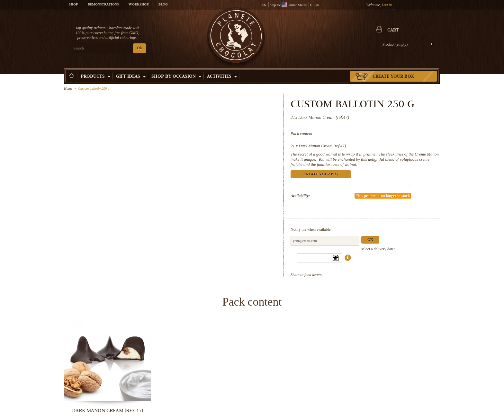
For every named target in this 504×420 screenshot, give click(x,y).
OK (140, 48)
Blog (163, 5)
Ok (370, 240)
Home (68, 88)
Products (95, 77)
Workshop (139, 5)
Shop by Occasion (176, 77)
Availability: (300, 196)
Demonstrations (103, 5)
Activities (222, 77)
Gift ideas (131, 77)
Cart (393, 31)
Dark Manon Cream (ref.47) (322, 146)
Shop (73, 5)
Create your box (393, 77)
